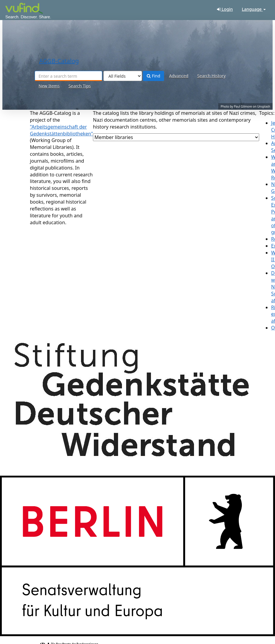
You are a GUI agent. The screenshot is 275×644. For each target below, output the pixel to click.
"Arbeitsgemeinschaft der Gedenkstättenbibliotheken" (61, 130)
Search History (211, 76)
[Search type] (123, 76)
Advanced (179, 76)
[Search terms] (68, 76)
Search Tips (80, 86)
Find (153, 76)
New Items (49, 86)
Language (254, 9)
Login (225, 9)
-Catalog (20, 12)
